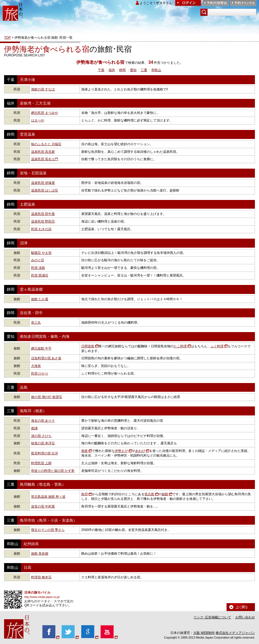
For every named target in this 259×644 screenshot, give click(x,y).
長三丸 (36, 323)
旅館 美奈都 (40, 554)
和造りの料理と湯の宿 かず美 (53, 471)
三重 (144, 70)
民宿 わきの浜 (41, 229)
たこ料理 (180, 346)
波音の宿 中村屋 (43, 506)
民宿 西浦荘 (40, 275)
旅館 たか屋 (40, 299)
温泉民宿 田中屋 (43, 214)
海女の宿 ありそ (43, 421)
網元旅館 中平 (41, 348)
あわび (140, 451)
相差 (85, 451)
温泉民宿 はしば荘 (45, 190)
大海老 (36, 366)
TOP (7, 38)
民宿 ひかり (40, 373)
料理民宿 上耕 (41, 463)
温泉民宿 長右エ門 (45, 159)
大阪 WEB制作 (204, 633)
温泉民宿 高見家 (43, 152)
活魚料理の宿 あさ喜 (46, 358)
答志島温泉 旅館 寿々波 (48, 497)
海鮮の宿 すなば (43, 89)
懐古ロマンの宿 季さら (48, 530)
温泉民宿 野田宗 (43, 221)
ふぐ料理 (217, 346)
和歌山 (156, 70)
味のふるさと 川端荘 (46, 144)
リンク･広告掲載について (212, 617)
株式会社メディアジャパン (235, 633)
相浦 (34, 428)
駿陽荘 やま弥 (41, 253)
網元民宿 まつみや (45, 113)
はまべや (38, 120)
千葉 (101, 70)
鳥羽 (85, 494)
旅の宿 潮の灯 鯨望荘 (47, 397)
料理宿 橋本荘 (41, 577)
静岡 (122, 70)
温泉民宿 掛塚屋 (43, 183)
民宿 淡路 (38, 268)
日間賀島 (88, 346)
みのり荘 (38, 260)
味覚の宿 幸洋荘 (43, 443)
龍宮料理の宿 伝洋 (45, 453)
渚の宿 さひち (41, 436)
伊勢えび (121, 451)
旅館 (165, 494)
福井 (112, 70)
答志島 (149, 494)
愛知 (133, 70)
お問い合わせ (245, 617)
